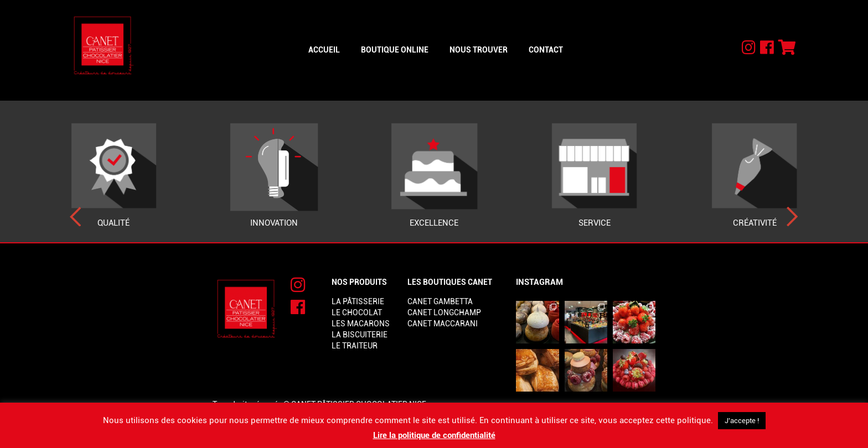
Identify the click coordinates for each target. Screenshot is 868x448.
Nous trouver (479, 50)
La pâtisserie (358, 301)
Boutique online (395, 50)
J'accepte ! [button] (742, 421)
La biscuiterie (360, 335)
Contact (546, 50)
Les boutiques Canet (450, 282)
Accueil (324, 50)
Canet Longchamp (444, 312)
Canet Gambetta (440, 301)
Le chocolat (357, 312)
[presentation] (76, 217)
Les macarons (361, 324)
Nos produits (359, 282)
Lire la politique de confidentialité (434, 435)
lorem (420, 335)
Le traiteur (355, 346)
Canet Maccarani (443, 324)
